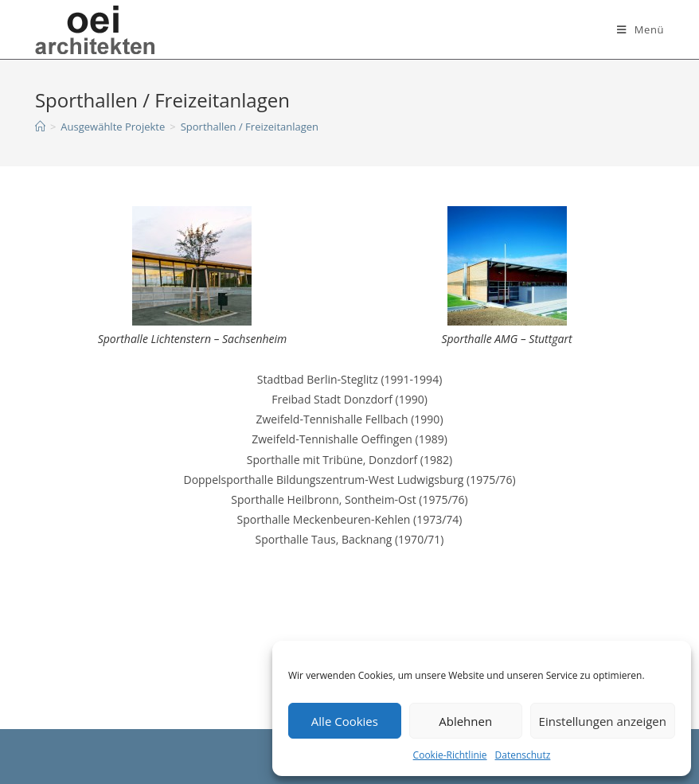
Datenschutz (523, 755)
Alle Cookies (345, 721)
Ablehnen (465, 721)
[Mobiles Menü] (640, 29)
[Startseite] (40, 127)
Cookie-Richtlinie (450, 755)
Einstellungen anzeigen (603, 721)
